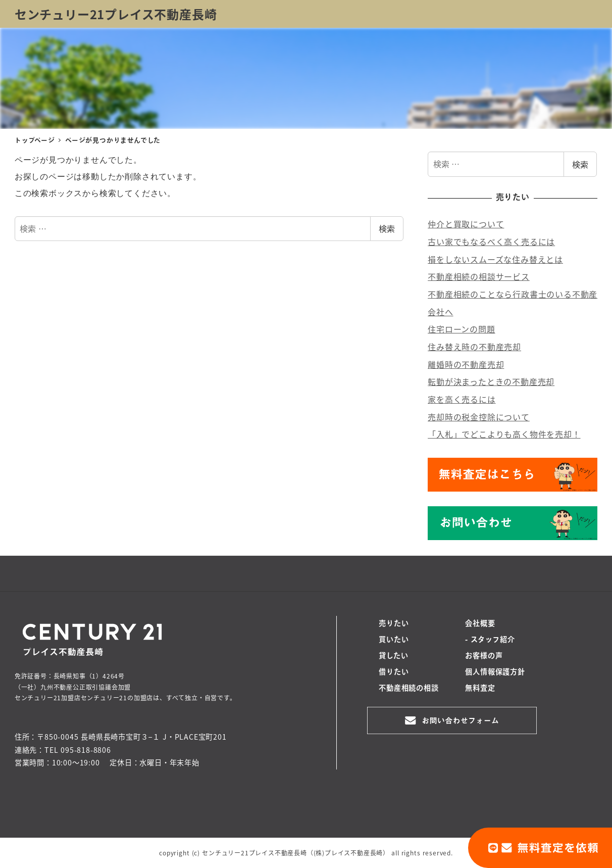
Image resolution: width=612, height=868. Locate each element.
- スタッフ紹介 (490, 640)
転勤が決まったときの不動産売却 (491, 381)
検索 (387, 228)
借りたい (394, 672)
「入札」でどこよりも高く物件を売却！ (504, 434)
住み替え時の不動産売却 (474, 347)
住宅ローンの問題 (461, 329)
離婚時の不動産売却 (466, 364)
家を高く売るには (462, 399)
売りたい (394, 624)
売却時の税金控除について (479, 417)
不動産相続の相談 (409, 689)
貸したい (393, 656)
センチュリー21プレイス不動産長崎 (116, 14)
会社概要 (480, 624)
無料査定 (480, 689)
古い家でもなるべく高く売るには (491, 242)
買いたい (394, 640)
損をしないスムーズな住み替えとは (495, 259)
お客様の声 (484, 656)
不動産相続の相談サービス (479, 276)
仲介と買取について (466, 224)
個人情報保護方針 (495, 672)
